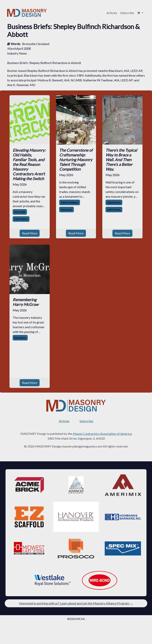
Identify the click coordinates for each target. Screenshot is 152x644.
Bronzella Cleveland (36, 44)
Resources (66, 209)
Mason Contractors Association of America (102, 434)
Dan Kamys (20, 338)
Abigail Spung (114, 202)
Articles (112, 13)
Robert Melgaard (70, 202)
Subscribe (127, 13)
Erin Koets (20, 212)
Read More (30, 233)
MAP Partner (21, 219)
